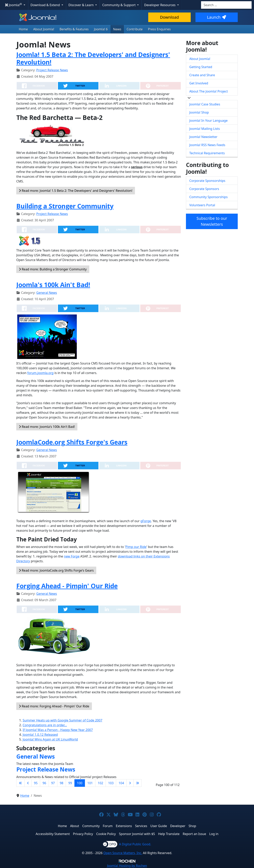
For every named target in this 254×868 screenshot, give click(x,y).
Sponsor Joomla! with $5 (137, 834)
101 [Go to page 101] (90, 783)
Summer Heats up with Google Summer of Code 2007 (63, 720)
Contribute (135, 29)
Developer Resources (160, 5)
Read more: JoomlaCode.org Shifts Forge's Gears (56, 570)
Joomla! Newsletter (203, 137)
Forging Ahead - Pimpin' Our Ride (67, 586)
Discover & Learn (81, 5)
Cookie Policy (106, 834)
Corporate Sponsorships (207, 181)
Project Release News (52, 70)
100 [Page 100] (80, 783)
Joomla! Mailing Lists (205, 129)
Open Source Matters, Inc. (123, 853)
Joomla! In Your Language (208, 121)
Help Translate (169, 834)
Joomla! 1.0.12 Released (40, 735)
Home (23, 29)
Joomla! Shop (199, 112)
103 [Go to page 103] (111, 783)
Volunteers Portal (202, 205)
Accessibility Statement (53, 834)
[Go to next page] (130, 783)
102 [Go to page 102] (101, 783)
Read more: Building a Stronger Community (53, 269)
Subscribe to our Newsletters (212, 221)
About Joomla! (44, 29)
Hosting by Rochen (127, 866)
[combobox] (226, 5)
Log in (214, 834)
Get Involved (199, 83)
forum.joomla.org (40, 373)
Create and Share (202, 75)
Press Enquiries (159, 29)
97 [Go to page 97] (53, 783)
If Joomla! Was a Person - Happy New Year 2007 (58, 730)
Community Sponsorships (208, 197)
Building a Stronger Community (65, 206)
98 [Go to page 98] (62, 783)
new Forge (72, 556)
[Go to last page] (138, 783)
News (117, 29)
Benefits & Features (74, 29)
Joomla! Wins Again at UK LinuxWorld (50, 739)
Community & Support (119, 5)
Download (169, 17)
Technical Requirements (207, 153)
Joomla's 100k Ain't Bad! (53, 285)
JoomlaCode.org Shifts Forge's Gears (72, 442)
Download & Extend (46, 5)
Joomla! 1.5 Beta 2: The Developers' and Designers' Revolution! (93, 58)
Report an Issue (194, 834)
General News (47, 293)
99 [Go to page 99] (70, 783)
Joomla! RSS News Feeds (207, 145)
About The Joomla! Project (209, 91)
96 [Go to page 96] (44, 783)
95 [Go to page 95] (36, 783)
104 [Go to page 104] (121, 783)
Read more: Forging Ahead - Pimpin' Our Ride (54, 706)
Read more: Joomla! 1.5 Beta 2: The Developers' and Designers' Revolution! (76, 191)
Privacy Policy (83, 834)
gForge (146, 521)
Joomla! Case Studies (205, 104)
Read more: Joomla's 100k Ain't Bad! (47, 427)
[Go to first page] (20, 783)
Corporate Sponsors (204, 189)
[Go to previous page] (28, 783)
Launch (216, 17)
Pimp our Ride (136, 547)
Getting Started (201, 67)
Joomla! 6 (101, 29)
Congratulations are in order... (45, 725)
